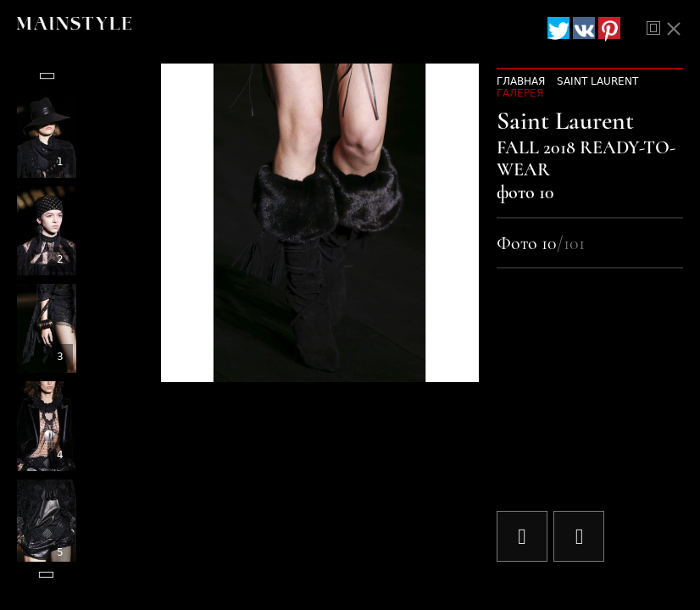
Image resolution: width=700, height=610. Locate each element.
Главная (521, 81)
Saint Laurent (597, 81)
